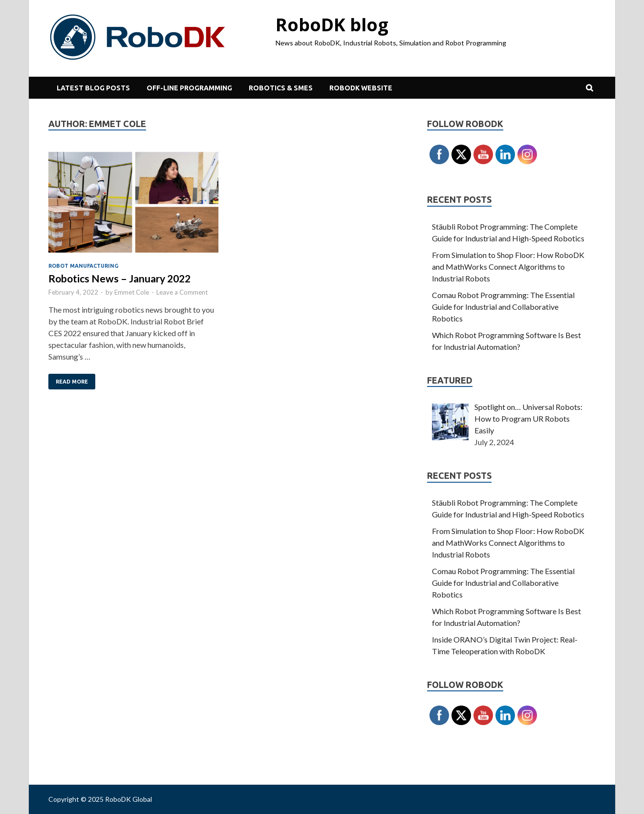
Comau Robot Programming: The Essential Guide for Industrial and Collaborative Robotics (503, 307)
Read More (72, 382)
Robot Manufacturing (83, 266)
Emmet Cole (132, 292)
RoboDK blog (332, 25)
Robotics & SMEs (281, 88)
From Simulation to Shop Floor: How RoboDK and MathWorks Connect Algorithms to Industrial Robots (508, 267)
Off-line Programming (189, 88)
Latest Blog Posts (93, 88)
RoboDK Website (361, 88)
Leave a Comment (182, 292)
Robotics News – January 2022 (119, 278)
